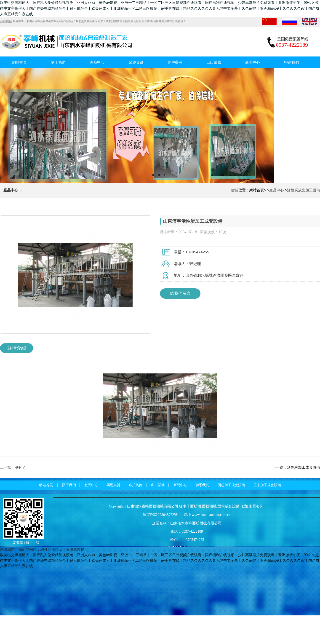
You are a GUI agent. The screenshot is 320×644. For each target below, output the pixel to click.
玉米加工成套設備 (267, 485)
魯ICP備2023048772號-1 (162, 515)
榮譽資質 (136, 62)
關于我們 (58, 62)
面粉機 (196, 506)
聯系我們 (291, 62)
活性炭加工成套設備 (304, 467)
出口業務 (214, 62)
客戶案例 (175, 62)
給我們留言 (180, 293)
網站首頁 (19, 62)
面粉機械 (209, 506)
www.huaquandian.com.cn (211, 515)
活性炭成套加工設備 (304, 190)
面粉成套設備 (229, 506)
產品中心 (97, 62)
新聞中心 (253, 62)
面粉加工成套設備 (231, 485)
